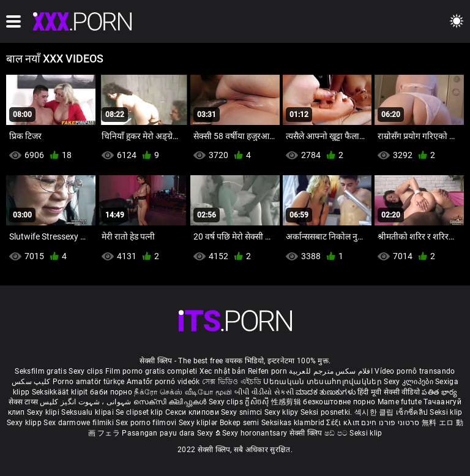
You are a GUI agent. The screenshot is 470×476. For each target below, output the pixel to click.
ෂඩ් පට (337, 433)
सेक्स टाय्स (24, 402)
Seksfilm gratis (41, 371)
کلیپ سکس (31, 382)
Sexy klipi (44, 412)
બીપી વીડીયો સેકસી (264, 392)
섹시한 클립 (375, 412)
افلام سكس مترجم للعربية (331, 371)
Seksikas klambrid (294, 423)
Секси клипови (193, 412)
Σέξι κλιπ (344, 423)
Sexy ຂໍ (210, 433)
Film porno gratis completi (151, 371)
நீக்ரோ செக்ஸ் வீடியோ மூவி (183, 392)
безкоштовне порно (339, 402)
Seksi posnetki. (327, 412)
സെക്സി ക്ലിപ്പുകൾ (171, 402)
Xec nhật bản (223, 371)
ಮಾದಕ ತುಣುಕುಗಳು (326, 392)
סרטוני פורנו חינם (390, 423)
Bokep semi (240, 423)
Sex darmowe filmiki (79, 423)
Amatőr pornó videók (163, 382)
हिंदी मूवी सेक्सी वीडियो (389, 392)
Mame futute (400, 402)
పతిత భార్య (439, 392)
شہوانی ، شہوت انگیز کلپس (87, 402)
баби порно (111, 392)
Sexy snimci (243, 412)
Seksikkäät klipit (61, 392)
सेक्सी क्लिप (307, 433)
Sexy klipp (25, 423)
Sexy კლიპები (409, 382)
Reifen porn (267, 371)
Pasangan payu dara (159, 433)
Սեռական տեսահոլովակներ (323, 382)
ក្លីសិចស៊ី (258, 402)
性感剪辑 (287, 402)
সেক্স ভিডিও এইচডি (232, 382)
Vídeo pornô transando (415, 371)
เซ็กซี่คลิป (413, 412)
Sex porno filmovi (146, 423)
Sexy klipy (282, 412)
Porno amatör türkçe (89, 382)
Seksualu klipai (88, 412)
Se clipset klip (140, 412)
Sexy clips (87, 371)
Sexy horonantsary (256, 433)
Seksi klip (446, 412)
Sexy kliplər (199, 423)
